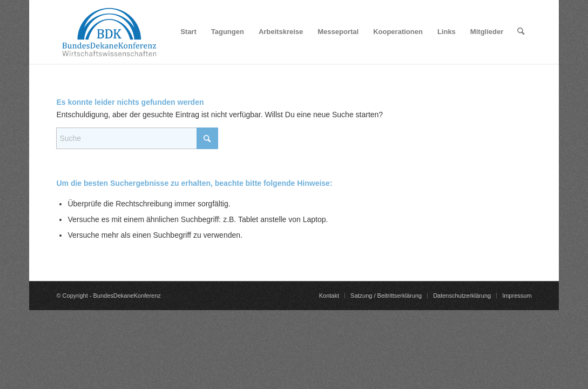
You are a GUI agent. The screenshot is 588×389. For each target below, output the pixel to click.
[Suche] (521, 32)
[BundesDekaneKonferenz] (109, 32)
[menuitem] (188, 32)
